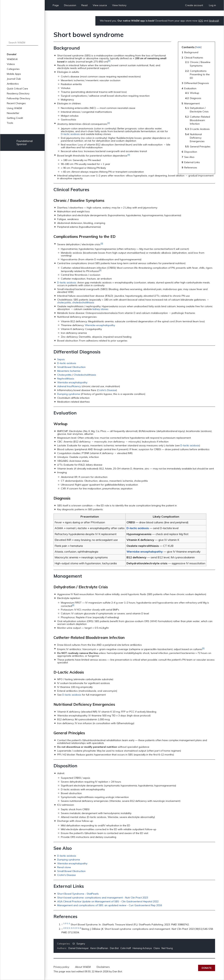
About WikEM (83, 967)
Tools (10, 123)
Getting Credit (15, 118)
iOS (201, 21)
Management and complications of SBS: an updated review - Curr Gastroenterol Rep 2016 (110, 905)
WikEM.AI (12, 59)
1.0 (65, 924)
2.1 (69, 928)
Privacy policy (61, 967)
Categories (13, 69)
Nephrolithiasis (66, 379)
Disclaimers (103, 967)
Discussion (70, 5)
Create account (194, 5)
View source (100, 5)
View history (119, 5)
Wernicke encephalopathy (100, 325)
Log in (212, 5)
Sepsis (61, 359)
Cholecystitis (64, 375)
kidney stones (100, 309)
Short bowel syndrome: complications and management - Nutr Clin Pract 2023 (103, 898)
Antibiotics (13, 84)
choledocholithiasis (83, 302)
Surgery (81, 944)
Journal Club (14, 79)
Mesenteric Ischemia (69, 371)
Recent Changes (16, 103)
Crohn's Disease (107, 390)
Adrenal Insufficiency (69, 386)
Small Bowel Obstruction (71, 367)
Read (84, 5)
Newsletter (13, 113)
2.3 (76, 928)
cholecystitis (64, 302)
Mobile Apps (14, 74)
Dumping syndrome (69, 394)
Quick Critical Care (17, 89)
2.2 (72, 928)
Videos (11, 64)
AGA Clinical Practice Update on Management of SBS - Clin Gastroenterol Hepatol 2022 (108, 901)
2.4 (80, 928)
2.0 (65, 928)
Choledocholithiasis (85, 375)
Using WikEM (14, 108)
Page (56, 5)
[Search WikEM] (22, 43)
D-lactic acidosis (70, 134)
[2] (109, 123)
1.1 (69, 924)
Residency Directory (18, 93)
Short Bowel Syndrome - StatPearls (78, 894)
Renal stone (64, 867)
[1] (109, 61)
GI (74, 944)
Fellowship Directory (18, 98)
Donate (207, 968)
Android (214, 21)
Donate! (12, 54)
